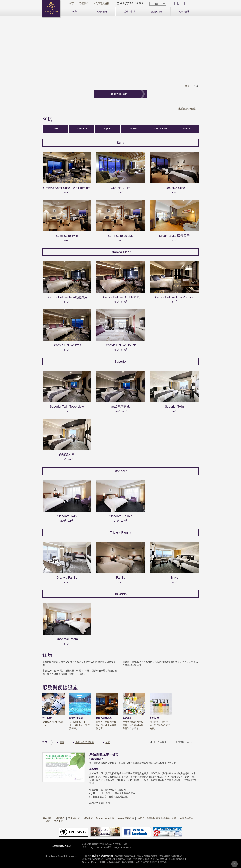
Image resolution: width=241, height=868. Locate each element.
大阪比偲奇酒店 (141, 860)
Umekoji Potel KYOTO (94, 863)
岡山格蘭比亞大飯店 (147, 856)
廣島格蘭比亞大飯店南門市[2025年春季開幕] (145, 863)
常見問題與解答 (101, 3)
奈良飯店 (109, 860)
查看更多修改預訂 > (188, 109)
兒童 (108, 743)
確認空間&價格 (119, 94)
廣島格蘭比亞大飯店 (93, 860)
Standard (134, 129)
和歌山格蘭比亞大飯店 (170, 856)
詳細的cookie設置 (105, 819)
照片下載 (58, 822)
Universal (186, 129)
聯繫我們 (84, 3)
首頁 (187, 86)
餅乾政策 (88, 819)
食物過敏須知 (187, 819)
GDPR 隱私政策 (126, 819)
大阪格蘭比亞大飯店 (125, 856)
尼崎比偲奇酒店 (159, 860)
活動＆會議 (129, 12)
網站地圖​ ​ (47, 819)
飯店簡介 (60, 819)
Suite (56, 129)
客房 (74, 12)
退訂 (62, 743)
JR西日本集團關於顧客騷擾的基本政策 (157, 819)
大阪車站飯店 (114, 863)
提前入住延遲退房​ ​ (85, 743)
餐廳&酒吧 (102, 12)
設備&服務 (157, 12)
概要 (72, 3)
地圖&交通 (184, 12)
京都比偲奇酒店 (123, 860)
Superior (108, 129)
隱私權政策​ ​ (74, 819)
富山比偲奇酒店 (177, 860)
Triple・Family (160, 129)
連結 (48, 822)
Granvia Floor (81, 129)
